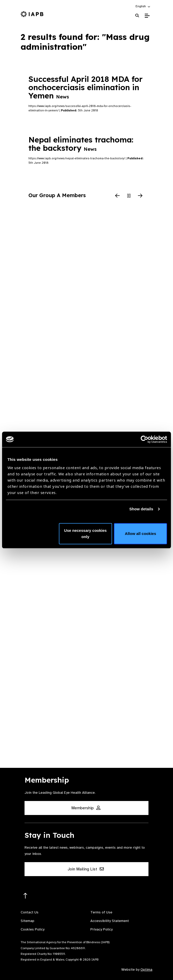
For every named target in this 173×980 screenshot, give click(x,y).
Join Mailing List (86, 869)
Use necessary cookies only (85, 534)
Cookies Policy (33, 929)
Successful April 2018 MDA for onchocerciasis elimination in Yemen (85, 87)
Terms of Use (101, 912)
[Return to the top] (25, 896)
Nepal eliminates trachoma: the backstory (81, 144)
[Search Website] (137, 16)
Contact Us (30, 912)
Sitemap (27, 921)
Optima (146, 970)
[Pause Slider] (129, 196)
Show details (141, 509)
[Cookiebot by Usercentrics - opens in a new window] (144, 439)
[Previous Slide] (117, 196)
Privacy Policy (101, 929)
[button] (143, 6)
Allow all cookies (141, 534)
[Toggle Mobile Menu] (147, 16)
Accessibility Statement (110, 921)
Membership (86, 808)
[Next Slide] (140, 196)
